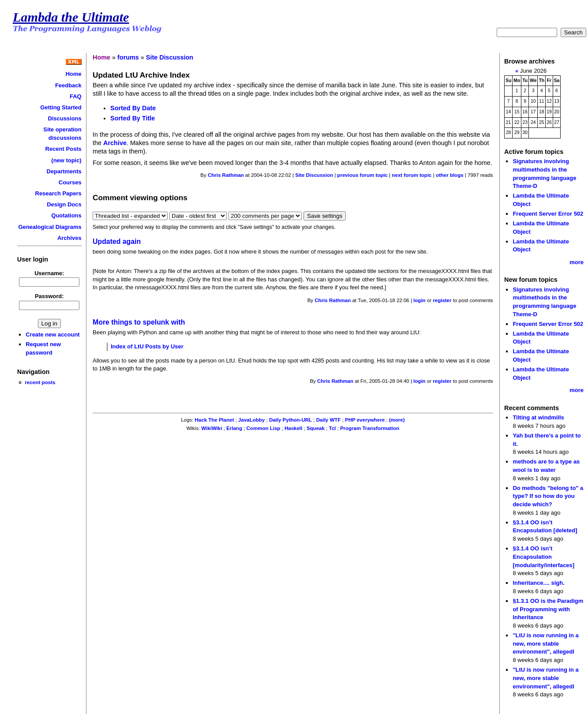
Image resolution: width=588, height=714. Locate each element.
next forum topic (412, 175)
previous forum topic (362, 175)
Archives (69, 238)
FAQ (76, 96)
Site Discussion (170, 57)
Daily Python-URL (290, 420)
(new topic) (66, 160)
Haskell (293, 428)
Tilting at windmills (538, 417)
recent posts (40, 382)
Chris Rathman (226, 175)
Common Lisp (264, 428)
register (442, 300)
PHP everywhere (365, 420)
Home (74, 74)
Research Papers (58, 193)
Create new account (52, 335)
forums (128, 57)
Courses (70, 182)
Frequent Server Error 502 (548, 214)
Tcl (332, 428)
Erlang (234, 428)
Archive (115, 143)
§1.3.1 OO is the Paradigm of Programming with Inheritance (548, 609)
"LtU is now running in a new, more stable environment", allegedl (545, 643)
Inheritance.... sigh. (538, 583)
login (419, 300)
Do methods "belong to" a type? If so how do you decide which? (548, 496)
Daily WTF (329, 420)
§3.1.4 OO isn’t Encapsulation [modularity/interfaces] (543, 557)
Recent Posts (64, 149)
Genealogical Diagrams (50, 227)
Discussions (64, 118)
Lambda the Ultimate (71, 17)
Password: (49, 296)
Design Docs (64, 204)
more (577, 262)
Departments (64, 171)
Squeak (316, 428)
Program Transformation (370, 428)
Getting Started (61, 107)
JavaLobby (251, 420)
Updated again (117, 241)
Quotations (66, 215)
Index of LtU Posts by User (147, 346)
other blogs (450, 175)
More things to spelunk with (139, 322)
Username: (49, 273)
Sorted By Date (133, 108)
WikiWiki (212, 428)
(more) (397, 420)
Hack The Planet (215, 420)
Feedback (68, 85)
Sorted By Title (133, 118)
